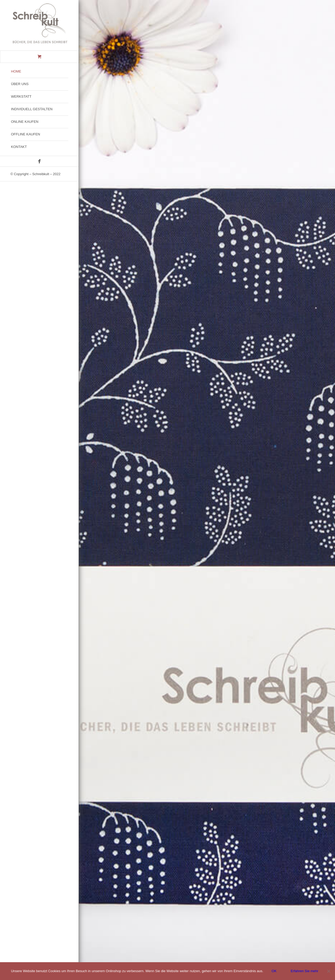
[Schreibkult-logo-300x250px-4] (39, 25)
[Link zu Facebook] (39, 161)
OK (274, 971)
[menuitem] (39, 72)
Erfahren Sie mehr (305, 971)
